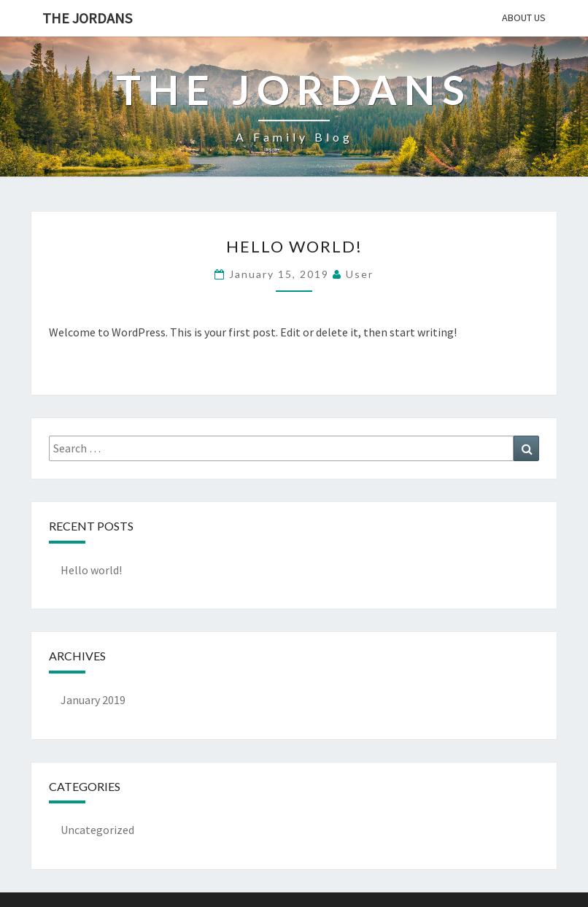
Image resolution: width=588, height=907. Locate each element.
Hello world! (294, 246)
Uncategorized (97, 830)
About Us (524, 18)
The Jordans (87, 18)
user (360, 274)
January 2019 (93, 700)
